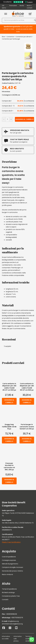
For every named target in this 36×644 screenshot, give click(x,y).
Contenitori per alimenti (24, 37)
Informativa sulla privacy (18, 639)
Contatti (5, 600)
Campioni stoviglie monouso (12, 567)
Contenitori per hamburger (11, 39)
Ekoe (3, 37)
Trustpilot (7, 346)
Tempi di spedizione (9, 589)
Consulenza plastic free (11, 596)
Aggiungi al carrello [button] (9, 401)
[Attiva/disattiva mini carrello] (30, 14)
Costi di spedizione (9, 557)
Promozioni (13, 6)
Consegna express (9, 560)
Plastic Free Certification (11, 542)
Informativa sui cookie (6, 638)
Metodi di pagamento (10, 564)
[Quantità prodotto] (7, 119)
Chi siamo (4, 7)
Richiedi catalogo (8, 592)
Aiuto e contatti (30, 7)
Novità (22, 6)
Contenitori (10, 37)
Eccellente (7, 2)
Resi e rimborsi (7, 574)
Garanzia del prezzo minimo (12, 571)
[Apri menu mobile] (6, 14)
